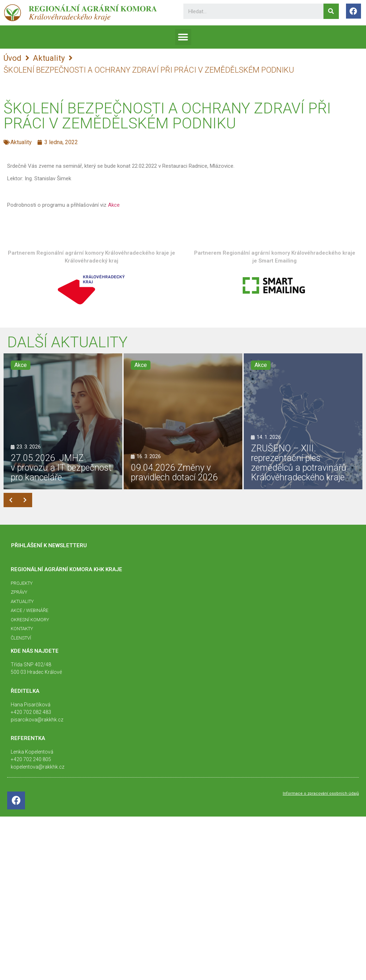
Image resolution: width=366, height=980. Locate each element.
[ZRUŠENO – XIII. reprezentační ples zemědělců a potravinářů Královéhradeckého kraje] (303, 421)
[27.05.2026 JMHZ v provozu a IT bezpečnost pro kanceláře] (63, 421)
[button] (183, 37)
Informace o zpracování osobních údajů (321, 793)
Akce (114, 205)
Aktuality (49, 58)
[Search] (331, 11)
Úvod (13, 58)
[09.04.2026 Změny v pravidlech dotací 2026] (183, 421)
